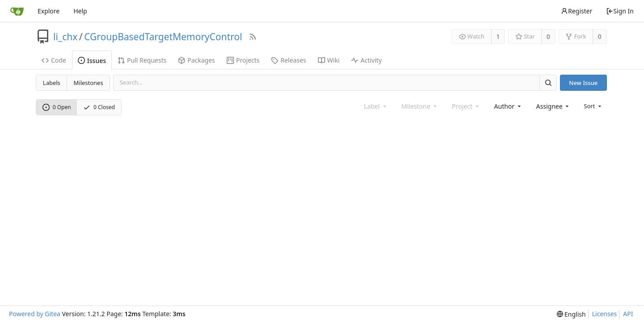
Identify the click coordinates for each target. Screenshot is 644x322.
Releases (288, 60)
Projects (243, 60)
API (628, 314)
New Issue (583, 83)
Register (576, 11)
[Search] (548, 83)
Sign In (620, 11)
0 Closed (99, 107)
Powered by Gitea (35, 314)
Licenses (605, 314)
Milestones (89, 83)
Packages (197, 60)
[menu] (593, 106)
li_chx (65, 37)
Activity (366, 60)
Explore (49, 11)
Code (54, 60)
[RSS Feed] (253, 37)
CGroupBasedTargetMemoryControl (163, 37)
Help (80, 11)
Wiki (329, 60)
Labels (52, 83)
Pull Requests (142, 60)
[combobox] (508, 106)
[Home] (17, 11)
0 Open (57, 107)
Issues (92, 61)
